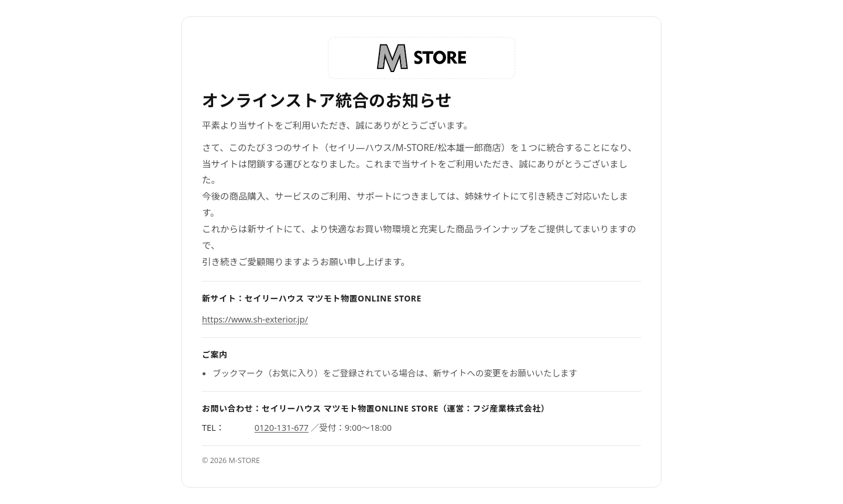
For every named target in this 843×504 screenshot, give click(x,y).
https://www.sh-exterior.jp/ (255, 319)
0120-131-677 (282, 427)
